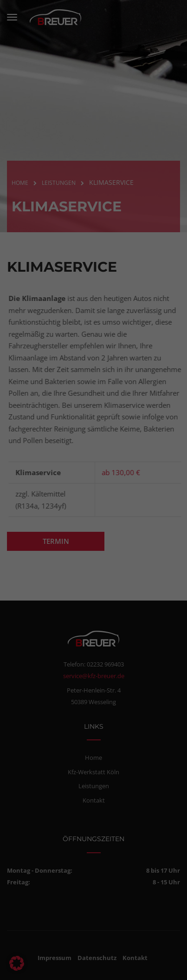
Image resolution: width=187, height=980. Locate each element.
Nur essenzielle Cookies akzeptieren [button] (92, 928)
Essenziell (28, 856)
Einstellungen (41, 794)
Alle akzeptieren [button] (92, 881)
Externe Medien (142, 856)
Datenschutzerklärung (36, 786)
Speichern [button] (92, 905)
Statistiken (81, 856)
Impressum (134, 969)
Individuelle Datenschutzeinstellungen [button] (91, 951)
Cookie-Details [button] (52, 969)
